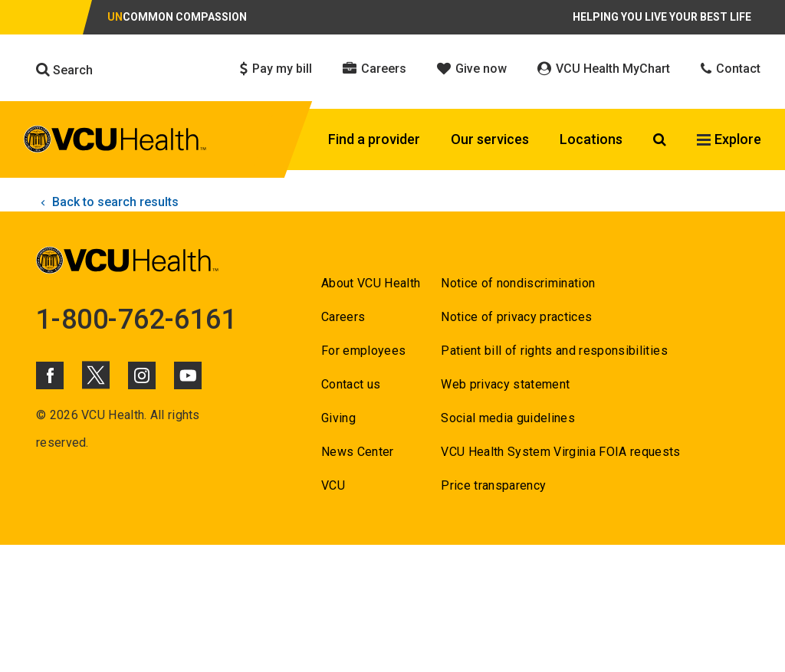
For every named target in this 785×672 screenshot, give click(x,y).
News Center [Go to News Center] (358, 452)
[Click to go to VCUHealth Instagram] (142, 375)
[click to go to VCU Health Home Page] (115, 142)
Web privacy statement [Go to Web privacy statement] (505, 384)
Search (64, 70)
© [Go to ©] (41, 415)
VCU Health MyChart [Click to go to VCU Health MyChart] (604, 69)
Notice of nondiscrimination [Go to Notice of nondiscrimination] (518, 283)
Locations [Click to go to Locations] (591, 139)
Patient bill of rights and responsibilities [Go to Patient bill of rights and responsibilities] (554, 351)
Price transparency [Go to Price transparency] (493, 485)
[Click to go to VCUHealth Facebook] (50, 375)
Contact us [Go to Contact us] (351, 384)
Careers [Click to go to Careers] (374, 69)
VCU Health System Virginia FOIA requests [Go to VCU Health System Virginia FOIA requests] (561, 452)
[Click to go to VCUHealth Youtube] (188, 375)
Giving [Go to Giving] (338, 418)
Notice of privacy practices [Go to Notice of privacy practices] (516, 317)
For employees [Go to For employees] (363, 351)
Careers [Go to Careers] (343, 317)
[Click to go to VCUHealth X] (96, 375)
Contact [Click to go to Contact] (731, 69)
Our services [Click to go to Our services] (490, 139)
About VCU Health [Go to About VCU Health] (371, 283)
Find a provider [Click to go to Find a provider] (374, 139)
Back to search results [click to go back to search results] (108, 202)
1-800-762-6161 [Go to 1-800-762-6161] (136, 320)
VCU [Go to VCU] (333, 485)
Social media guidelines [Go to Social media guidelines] (508, 418)
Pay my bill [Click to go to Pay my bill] (276, 69)
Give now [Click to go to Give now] (472, 69)
